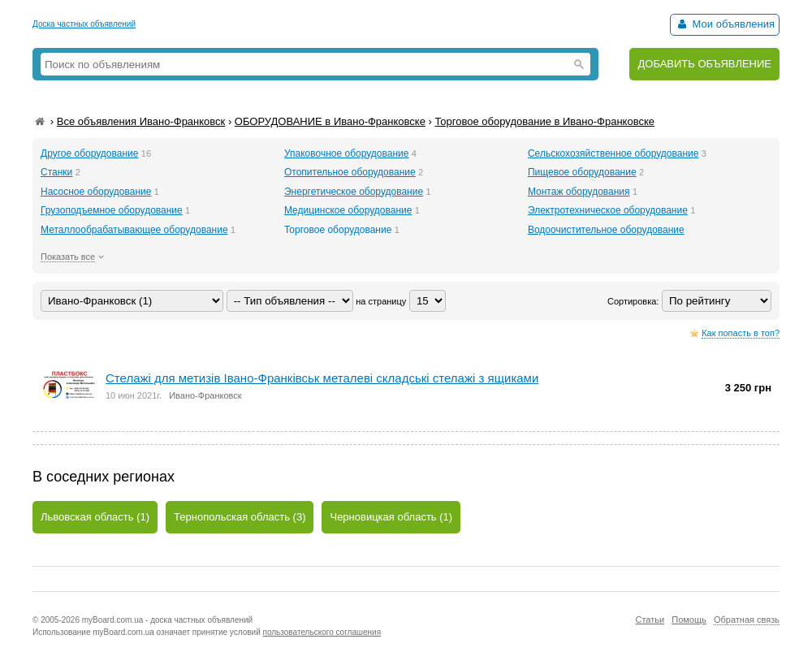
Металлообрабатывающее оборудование (134, 230)
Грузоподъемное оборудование (112, 210)
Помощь (689, 620)
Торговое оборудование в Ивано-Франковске (544, 121)
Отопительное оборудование (350, 172)
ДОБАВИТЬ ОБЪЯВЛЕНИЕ (704, 64)
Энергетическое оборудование (354, 192)
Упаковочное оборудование (346, 153)
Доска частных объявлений (84, 24)
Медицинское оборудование (348, 210)
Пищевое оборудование (582, 172)
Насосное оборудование (96, 192)
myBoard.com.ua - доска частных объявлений (167, 620)
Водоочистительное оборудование (606, 230)
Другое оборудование (89, 153)
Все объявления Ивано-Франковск (141, 121)
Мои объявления (725, 24)
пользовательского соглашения (322, 632)
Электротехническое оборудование (608, 210)
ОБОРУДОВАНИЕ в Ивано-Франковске (330, 121)
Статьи (650, 620)
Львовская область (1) (95, 517)
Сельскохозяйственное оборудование (613, 153)
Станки (56, 172)
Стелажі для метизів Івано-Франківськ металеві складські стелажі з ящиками (322, 378)
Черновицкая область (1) (391, 517)
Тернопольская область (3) (240, 517)
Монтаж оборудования (579, 192)
